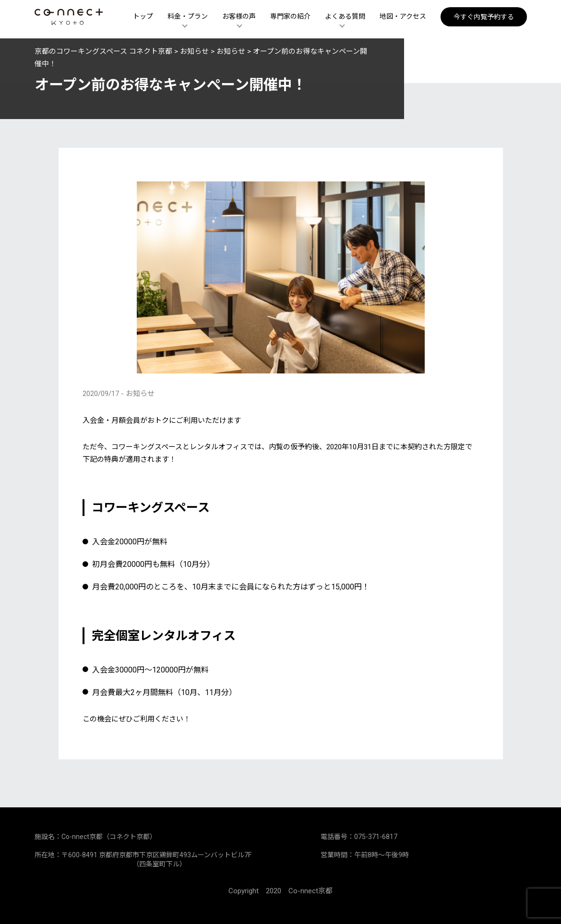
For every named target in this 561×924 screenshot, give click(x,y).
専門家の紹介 (290, 18)
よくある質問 (345, 18)
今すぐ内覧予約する (484, 18)
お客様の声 (239, 18)
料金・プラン (188, 18)
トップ (143, 18)
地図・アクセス (403, 18)
